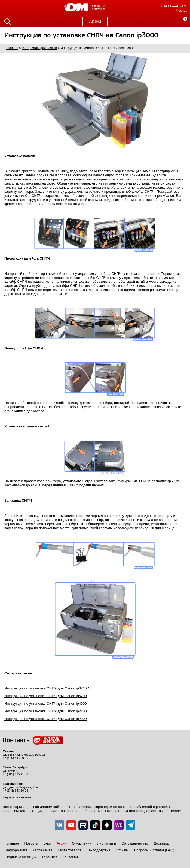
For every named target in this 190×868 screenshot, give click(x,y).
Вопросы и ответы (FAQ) (154, 850)
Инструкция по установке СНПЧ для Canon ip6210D (47, 688)
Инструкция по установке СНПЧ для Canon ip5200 (46, 696)
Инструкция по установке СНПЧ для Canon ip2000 (46, 719)
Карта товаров (70, 850)
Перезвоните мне (17, 797)
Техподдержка (99, 850)
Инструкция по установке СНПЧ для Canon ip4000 (46, 703)
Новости (31, 843)
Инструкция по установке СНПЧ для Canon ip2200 (46, 711)
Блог (47, 843)
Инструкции (106, 843)
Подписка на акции (21, 857)
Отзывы (122, 850)
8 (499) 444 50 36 (174, 6)
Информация (16, 850)
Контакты (70, 857)
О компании (82, 843)
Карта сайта (42, 850)
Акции (95, 21)
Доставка (161, 843)
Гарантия (49, 857)
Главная (12, 843)
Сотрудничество (135, 843)
